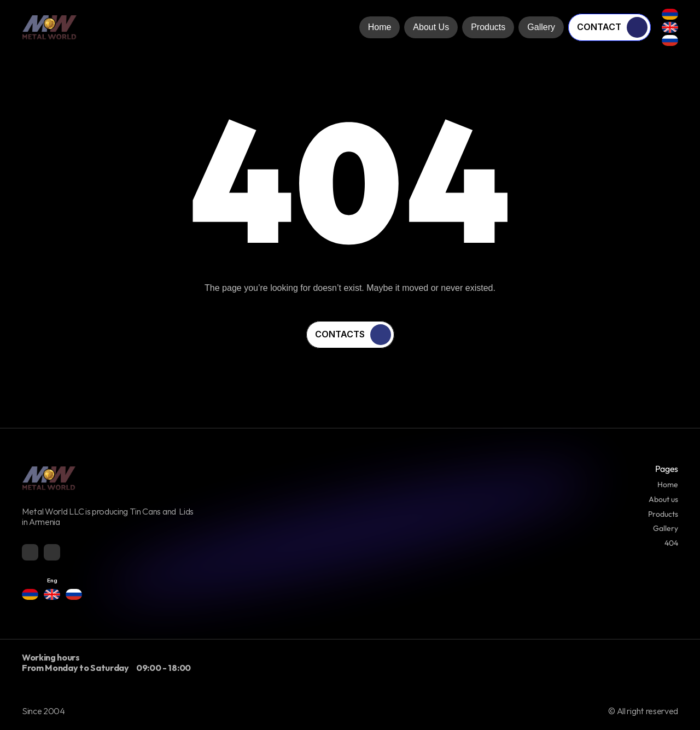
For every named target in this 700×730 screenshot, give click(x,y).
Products (663, 514)
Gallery (666, 528)
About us (663, 499)
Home (668, 484)
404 (671, 543)
